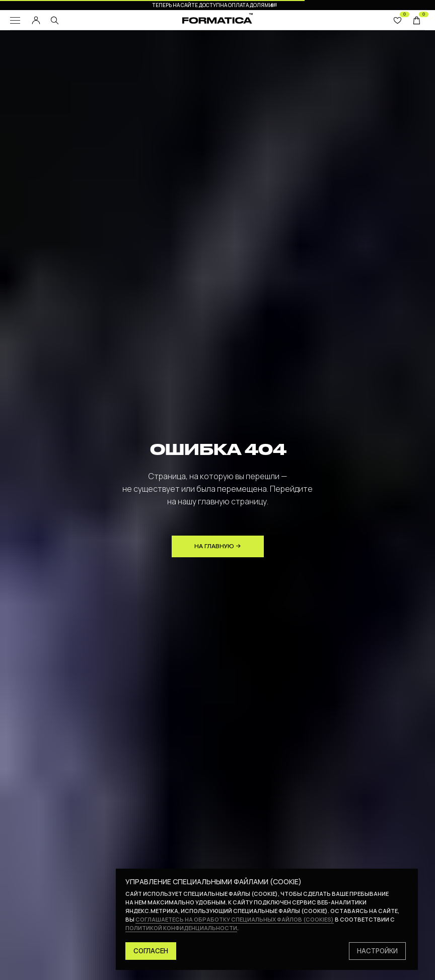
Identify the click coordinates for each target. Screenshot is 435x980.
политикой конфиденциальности (181, 928)
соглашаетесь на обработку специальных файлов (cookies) (235, 919)
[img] (55, 20)
